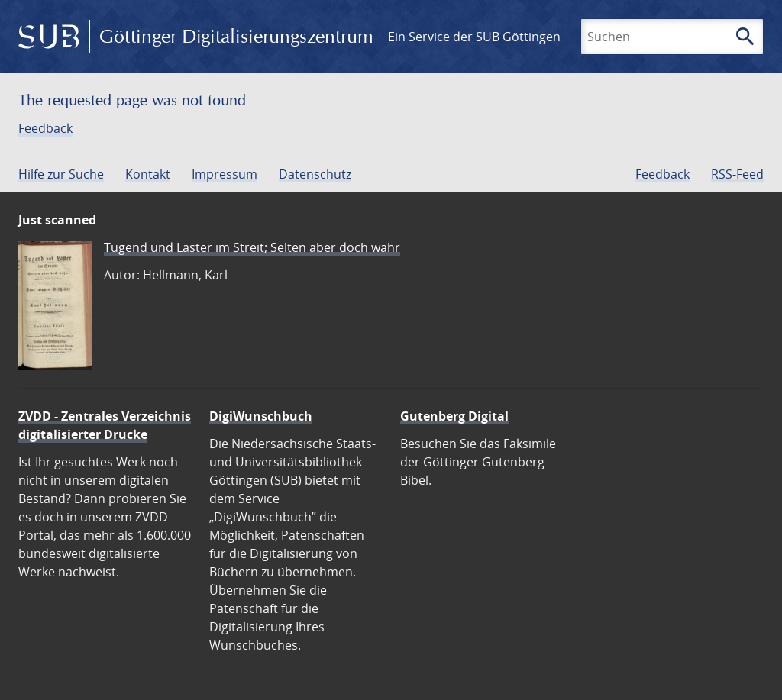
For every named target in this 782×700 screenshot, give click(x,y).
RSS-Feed (737, 174)
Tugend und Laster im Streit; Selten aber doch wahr (252, 247)
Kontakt (148, 174)
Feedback (45, 128)
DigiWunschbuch (261, 416)
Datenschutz (315, 174)
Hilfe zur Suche (61, 174)
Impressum (225, 174)
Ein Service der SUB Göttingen (474, 37)
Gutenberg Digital (454, 416)
